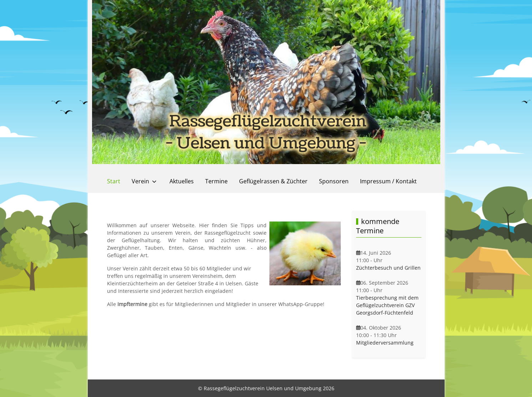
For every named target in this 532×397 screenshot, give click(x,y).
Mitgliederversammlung (385, 343)
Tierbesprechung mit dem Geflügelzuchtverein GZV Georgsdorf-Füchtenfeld (387, 305)
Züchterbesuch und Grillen (388, 268)
